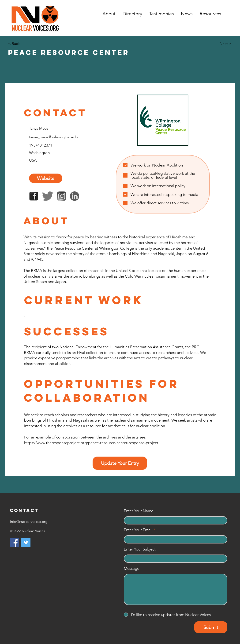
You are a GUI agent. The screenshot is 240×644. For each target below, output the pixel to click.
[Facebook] (14, 542)
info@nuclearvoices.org (29, 522)
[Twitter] (26, 542)
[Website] (46, 178)
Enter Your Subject (140, 549)
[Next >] (219, 44)
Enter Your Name (139, 511)
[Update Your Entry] (120, 463)
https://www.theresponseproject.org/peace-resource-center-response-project (91, 443)
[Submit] (211, 627)
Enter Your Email (138, 530)
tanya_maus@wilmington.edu (53, 137)
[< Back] (24, 44)
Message (131, 568)
